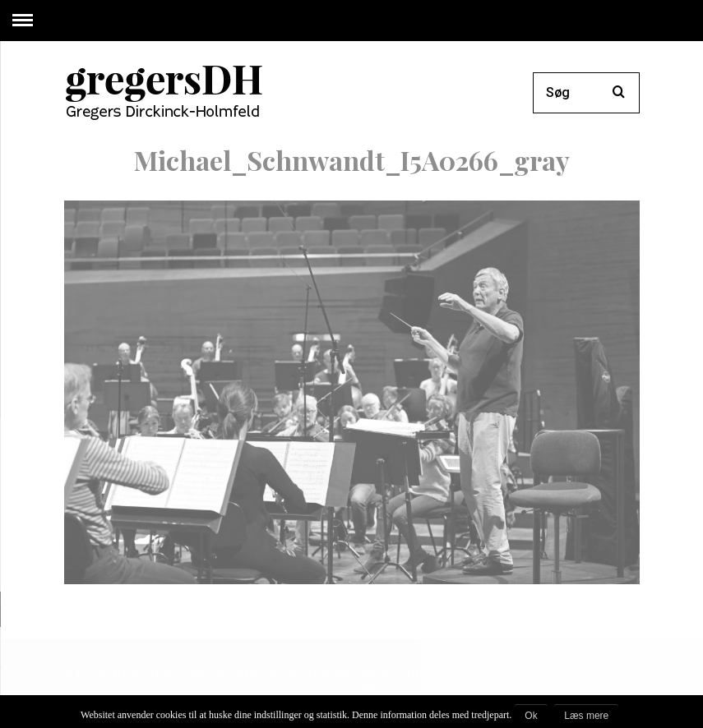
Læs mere (586, 716)
